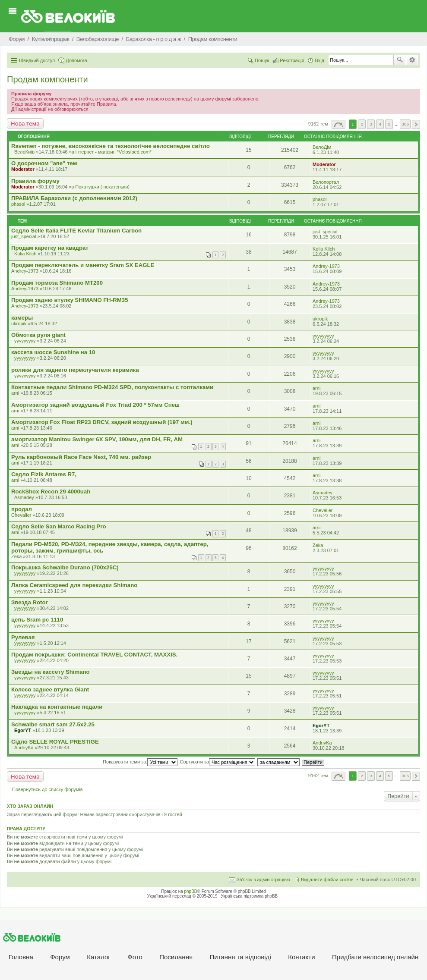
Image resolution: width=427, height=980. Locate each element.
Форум (60, 957)
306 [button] (405, 124)
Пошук (400, 60)
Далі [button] (416, 124)
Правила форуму (35, 181)
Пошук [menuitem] (262, 60)
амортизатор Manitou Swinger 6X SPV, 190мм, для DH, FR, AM (97, 439)
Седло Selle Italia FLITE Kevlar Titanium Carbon (76, 231)
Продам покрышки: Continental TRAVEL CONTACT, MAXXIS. (94, 655)
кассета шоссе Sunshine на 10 (53, 352)
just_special (24, 236)
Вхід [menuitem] (319, 60)
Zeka (16, 556)
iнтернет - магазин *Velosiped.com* (114, 152)
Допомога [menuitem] (76, 60)
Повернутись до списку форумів (47, 789)
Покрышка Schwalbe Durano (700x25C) (65, 567)
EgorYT (23, 730)
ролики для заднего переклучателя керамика (75, 370)
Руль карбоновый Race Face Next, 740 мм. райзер (81, 457)
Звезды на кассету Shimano (51, 672)
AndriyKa (24, 748)
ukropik (19, 324)
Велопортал (326, 182)
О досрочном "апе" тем (44, 163)
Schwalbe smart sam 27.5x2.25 (53, 724)
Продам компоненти (47, 79)
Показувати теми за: (140, 762)
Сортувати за (218, 762)
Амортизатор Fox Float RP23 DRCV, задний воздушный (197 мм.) (102, 422)
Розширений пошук (412, 60)
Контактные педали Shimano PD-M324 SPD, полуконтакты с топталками (112, 387)
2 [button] (362, 124)
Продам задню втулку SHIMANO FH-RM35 (70, 300)
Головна (21, 957)
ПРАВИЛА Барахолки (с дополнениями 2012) (74, 198)
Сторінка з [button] (338, 124)
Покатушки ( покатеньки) (102, 187)
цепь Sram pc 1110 (37, 620)
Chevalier (21, 515)
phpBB (191, 891)
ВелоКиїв (24, 152)
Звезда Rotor (30, 602)
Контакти (301, 957)
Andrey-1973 (25, 271)
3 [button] (371, 124)
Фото (135, 957)
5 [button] (389, 124)
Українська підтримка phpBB (249, 896)
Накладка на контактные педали (57, 707)
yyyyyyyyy (25, 341)
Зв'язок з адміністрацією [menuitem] (263, 879)
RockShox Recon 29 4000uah (51, 492)
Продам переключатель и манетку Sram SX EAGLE (83, 265)
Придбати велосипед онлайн (375, 957)
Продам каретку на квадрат (50, 248)
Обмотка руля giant (38, 335)
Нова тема (25, 123)
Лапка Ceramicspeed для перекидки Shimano (74, 585)
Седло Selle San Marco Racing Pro (59, 526)
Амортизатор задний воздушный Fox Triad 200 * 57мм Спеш (95, 405)
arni (15, 393)
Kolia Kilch (25, 254)
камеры (22, 318)
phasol (18, 204)
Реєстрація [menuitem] (292, 60)
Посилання (176, 957)
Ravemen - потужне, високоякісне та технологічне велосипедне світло (111, 146)
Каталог (99, 957)
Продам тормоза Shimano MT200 (57, 283)
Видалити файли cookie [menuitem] (327, 879)
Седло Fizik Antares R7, (44, 474)
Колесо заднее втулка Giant (50, 689)
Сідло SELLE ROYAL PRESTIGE (55, 742)
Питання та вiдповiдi (240, 957)
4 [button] (380, 124)
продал (22, 509)
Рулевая (23, 637)
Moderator (23, 169)
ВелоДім (322, 147)
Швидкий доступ (37, 60)
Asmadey (24, 497)
